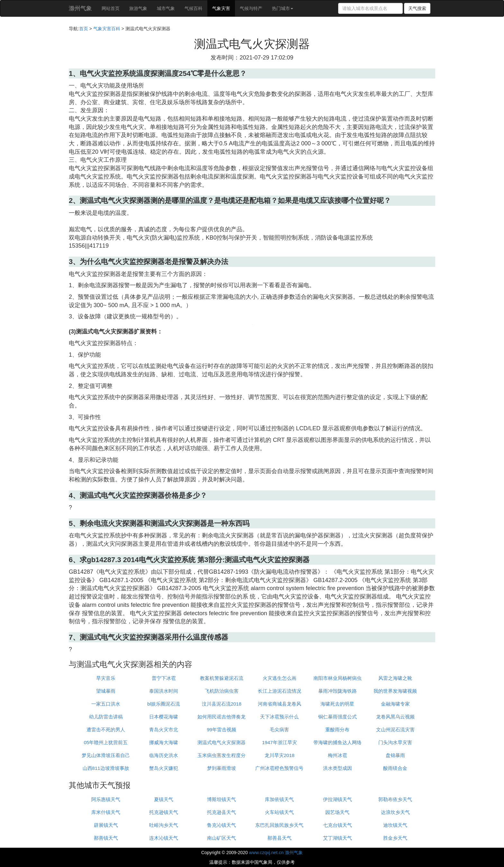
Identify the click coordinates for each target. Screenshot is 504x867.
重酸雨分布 (337, 730)
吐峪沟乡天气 (164, 825)
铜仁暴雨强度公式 (337, 717)
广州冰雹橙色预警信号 (279, 768)
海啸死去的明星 (337, 704)
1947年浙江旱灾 (279, 742)
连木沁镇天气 (164, 838)
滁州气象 (80, 8)
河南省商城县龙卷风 (279, 704)
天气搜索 (417, 8)
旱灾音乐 (106, 678)
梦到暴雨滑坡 (221, 768)
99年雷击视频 (221, 730)
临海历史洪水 (164, 755)
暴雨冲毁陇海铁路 (337, 691)
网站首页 (111, 8)
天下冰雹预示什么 (279, 717)
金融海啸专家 (395, 704)
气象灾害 (221, 8)
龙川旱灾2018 (279, 755)
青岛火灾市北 (164, 730)
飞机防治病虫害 (222, 691)
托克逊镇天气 (164, 812)
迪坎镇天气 (395, 825)
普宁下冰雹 (164, 678)
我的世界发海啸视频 (395, 691)
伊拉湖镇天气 (337, 799)
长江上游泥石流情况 (279, 691)
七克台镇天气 (337, 825)
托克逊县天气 (221, 812)
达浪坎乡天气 (395, 812)
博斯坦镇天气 (221, 799)
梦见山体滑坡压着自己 (106, 755)
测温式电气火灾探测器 (221, 742)
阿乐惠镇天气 (106, 799)
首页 (84, 29)
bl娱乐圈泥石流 (164, 704)
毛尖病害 (279, 730)
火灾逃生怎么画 (279, 678)
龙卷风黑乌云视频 (395, 717)
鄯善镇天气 (106, 838)
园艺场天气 (337, 812)
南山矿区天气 (221, 838)
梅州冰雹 (337, 755)
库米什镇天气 (106, 812)
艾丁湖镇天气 (337, 838)
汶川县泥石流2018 (222, 704)
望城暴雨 (106, 691)
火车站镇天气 (279, 812)
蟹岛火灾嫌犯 (164, 768)
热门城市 (283, 8)
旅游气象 (138, 8)
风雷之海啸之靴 (395, 678)
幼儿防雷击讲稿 (106, 717)
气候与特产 (251, 8)
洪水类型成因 (337, 768)
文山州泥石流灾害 (395, 730)
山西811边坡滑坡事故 (106, 768)
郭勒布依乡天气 (395, 799)
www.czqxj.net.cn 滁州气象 (276, 853)
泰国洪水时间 (164, 691)
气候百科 (194, 8)
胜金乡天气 (395, 838)
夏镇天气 (164, 799)
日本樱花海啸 (164, 717)
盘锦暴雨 (395, 755)
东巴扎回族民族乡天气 (279, 825)
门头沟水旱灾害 (395, 742)
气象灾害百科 (107, 29)
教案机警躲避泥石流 (222, 678)
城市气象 (166, 8)
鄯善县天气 (279, 838)
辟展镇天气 (106, 825)
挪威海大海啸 (164, 742)
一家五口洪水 (106, 704)
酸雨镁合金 (395, 768)
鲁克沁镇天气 (221, 825)
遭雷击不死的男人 (106, 730)
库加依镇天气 (279, 799)
